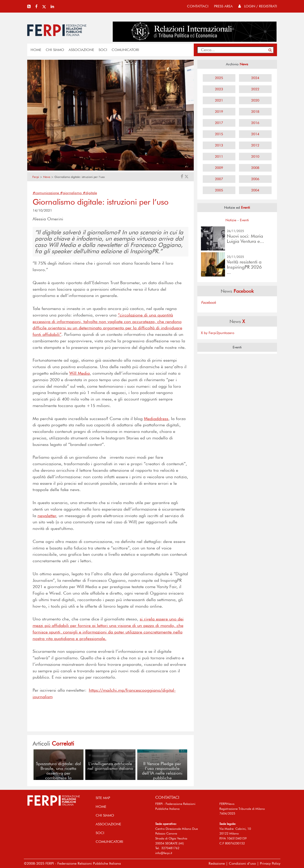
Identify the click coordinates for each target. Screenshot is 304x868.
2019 (219, 112)
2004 (255, 190)
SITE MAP (103, 798)
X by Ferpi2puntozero (218, 333)
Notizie (231, 220)
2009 (219, 168)
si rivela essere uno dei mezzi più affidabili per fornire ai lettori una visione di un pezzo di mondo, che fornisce (108, 626)
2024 (255, 78)
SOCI (103, 50)
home (36, 50)
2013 (219, 145)
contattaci (198, 6)
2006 (255, 179)
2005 (219, 190)
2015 (219, 134)
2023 (219, 89)
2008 (255, 168)
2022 (255, 89)
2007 (219, 179)
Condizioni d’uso (242, 863)
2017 (219, 123)
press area (223, 6)
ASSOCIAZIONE (81, 50)
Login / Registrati (258, 6)
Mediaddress (156, 419)
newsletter (47, 516)
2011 (219, 156)
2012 (255, 145)
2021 (219, 100)
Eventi (244, 220)
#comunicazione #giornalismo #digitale (65, 193)
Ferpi (36, 177)
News (47, 177)
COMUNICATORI (125, 50)
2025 (219, 78)
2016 (255, 123)
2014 (255, 134)
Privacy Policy (270, 863)
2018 (255, 112)
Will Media (80, 373)
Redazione (217, 863)
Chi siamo (55, 50)
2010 (255, 156)
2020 (255, 100)
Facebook (208, 302)
